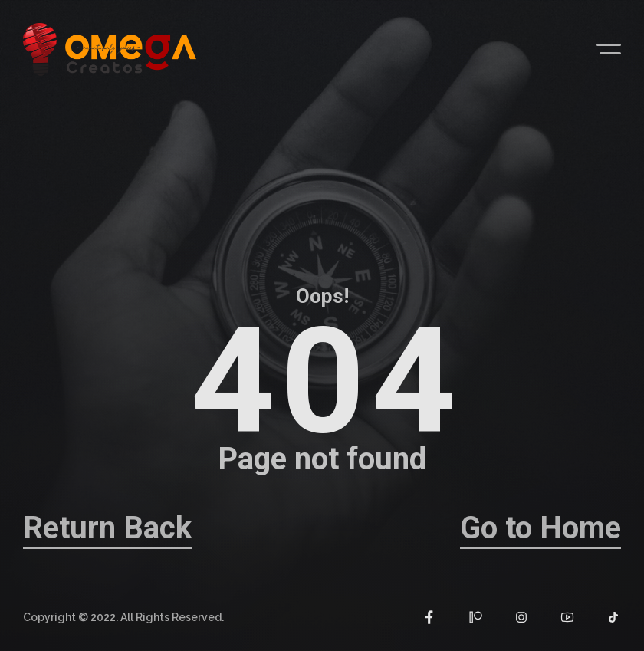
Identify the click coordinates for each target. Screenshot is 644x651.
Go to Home (540, 528)
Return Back (107, 528)
